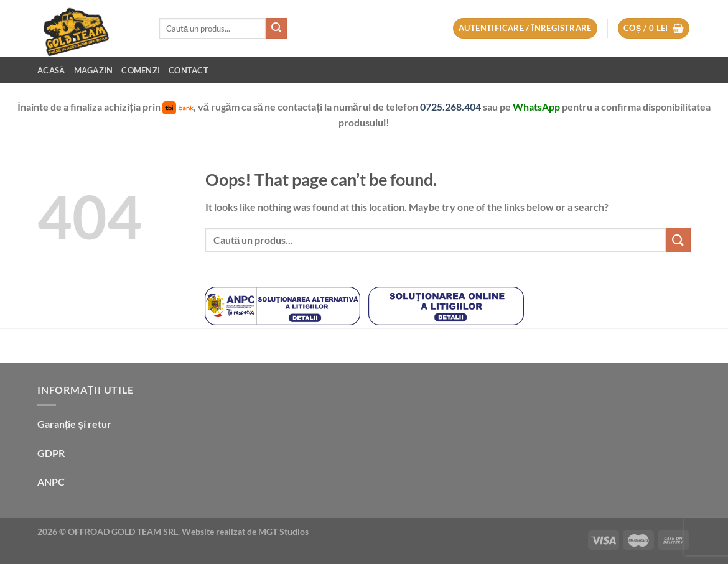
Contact (189, 70)
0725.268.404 (451, 107)
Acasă (51, 70)
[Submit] (276, 29)
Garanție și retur (74, 424)
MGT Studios (283, 531)
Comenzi (141, 70)
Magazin (94, 70)
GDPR (51, 453)
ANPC (51, 482)
